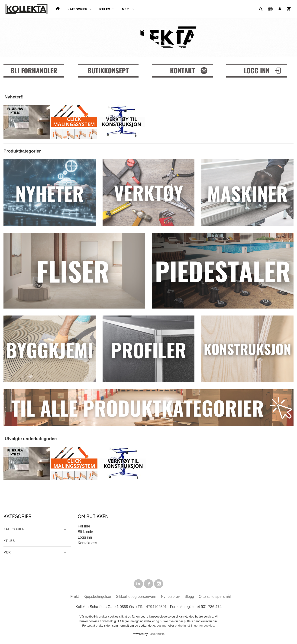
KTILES (105, 9)
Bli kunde (85, 532)
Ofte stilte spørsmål (215, 597)
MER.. (126, 9)
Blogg (189, 597)
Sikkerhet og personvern (136, 597)
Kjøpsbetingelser (97, 597)
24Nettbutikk (157, 635)
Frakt (74, 597)
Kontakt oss (87, 543)
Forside (84, 526)
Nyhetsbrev (170, 597)
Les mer (163, 626)
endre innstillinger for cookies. (195, 626)
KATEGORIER (77, 9)
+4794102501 (155, 608)
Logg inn (85, 537)
